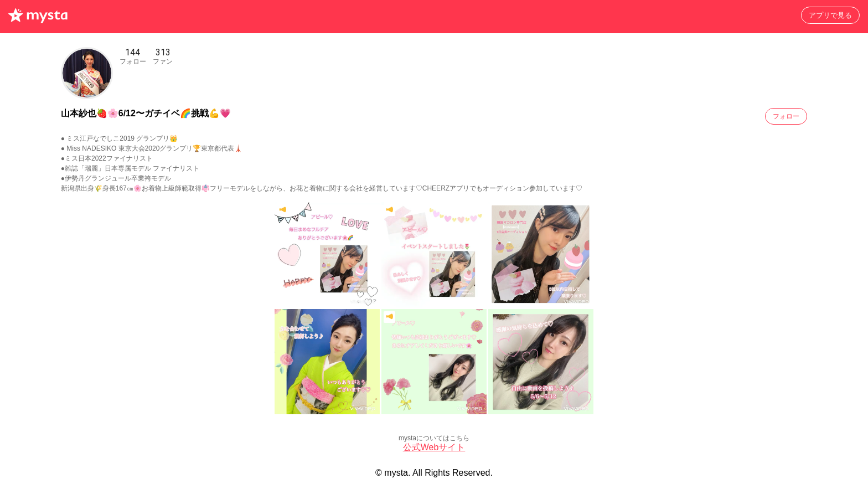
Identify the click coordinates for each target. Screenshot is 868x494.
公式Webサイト (434, 447)
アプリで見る (830, 15)
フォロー (786, 116)
